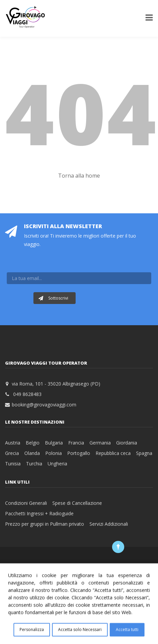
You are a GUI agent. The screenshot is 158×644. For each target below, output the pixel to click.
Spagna (144, 453)
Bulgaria (54, 443)
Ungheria (57, 464)
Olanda (32, 453)
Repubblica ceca (113, 453)
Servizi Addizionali (109, 524)
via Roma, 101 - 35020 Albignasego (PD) (56, 384)
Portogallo (79, 453)
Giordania (127, 443)
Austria (13, 443)
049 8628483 (27, 394)
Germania (100, 443)
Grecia (12, 453)
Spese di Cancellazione (77, 503)
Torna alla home (79, 176)
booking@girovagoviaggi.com (44, 405)
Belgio (33, 443)
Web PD (108, 565)
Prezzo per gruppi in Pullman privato (45, 524)
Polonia (54, 453)
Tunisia (13, 464)
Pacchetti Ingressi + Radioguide (39, 513)
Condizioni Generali (26, 503)
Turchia (34, 464)
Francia (76, 443)
